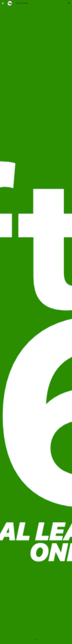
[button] (3, 3)
